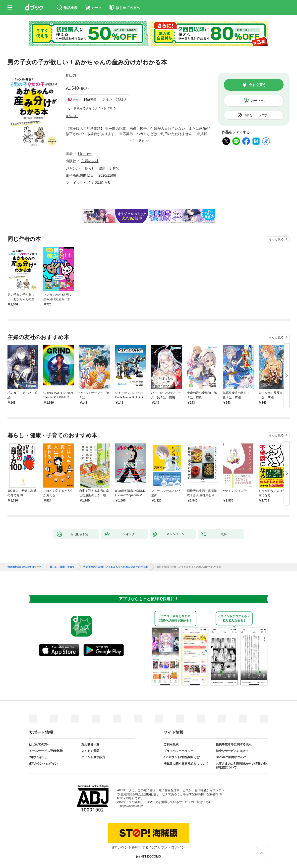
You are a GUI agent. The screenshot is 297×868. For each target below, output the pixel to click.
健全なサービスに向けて (232, 751)
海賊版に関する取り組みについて (186, 764)
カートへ (257, 101)
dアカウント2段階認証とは (182, 757)
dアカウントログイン (43, 764)
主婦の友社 (90, 161)
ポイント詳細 (113, 99)
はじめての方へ (40, 744)
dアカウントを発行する (130, 847)
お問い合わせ (38, 757)
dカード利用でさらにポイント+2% (89, 108)
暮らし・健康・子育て (102, 168)
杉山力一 (73, 75)
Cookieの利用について (231, 757)
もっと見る (276, 239)
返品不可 (72, 116)
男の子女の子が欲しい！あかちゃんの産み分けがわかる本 (116, 567)
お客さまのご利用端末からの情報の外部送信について (241, 766)
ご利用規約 (171, 744)
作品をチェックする (257, 115)
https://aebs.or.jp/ (132, 806)
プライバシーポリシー (178, 751)
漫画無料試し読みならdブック (24, 567)
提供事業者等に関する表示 (234, 744)
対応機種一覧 (90, 744)
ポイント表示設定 (93, 757)
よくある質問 (90, 751)
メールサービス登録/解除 (46, 751)
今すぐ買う (257, 85)
